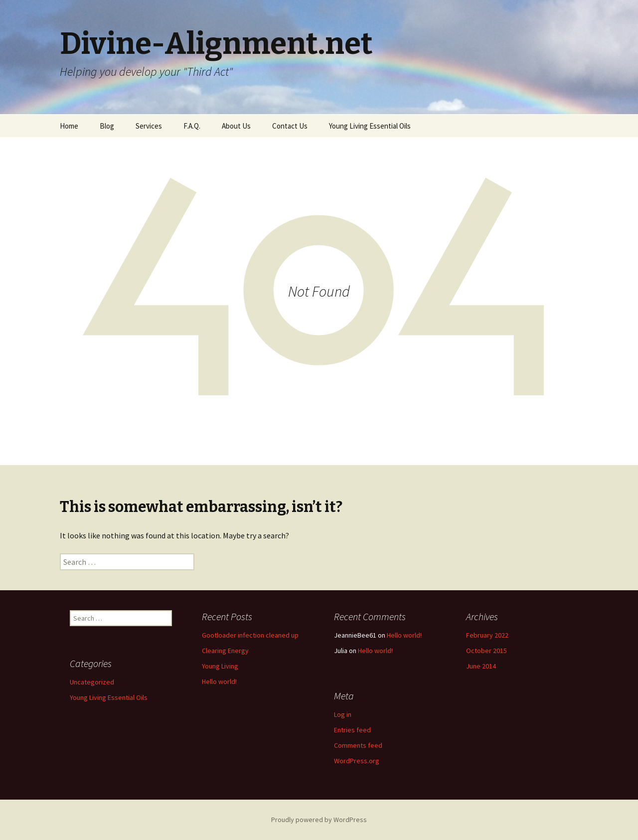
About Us (236, 126)
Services (149, 126)
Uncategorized (92, 682)
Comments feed (358, 745)
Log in (343, 714)
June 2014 (481, 666)
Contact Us (290, 126)
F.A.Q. (192, 126)
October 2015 (486, 651)
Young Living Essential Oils (370, 126)
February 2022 (487, 635)
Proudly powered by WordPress (319, 820)
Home (69, 126)
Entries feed (352, 730)
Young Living (220, 666)
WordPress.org (357, 761)
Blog (107, 126)
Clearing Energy (225, 651)
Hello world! (219, 681)
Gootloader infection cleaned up (250, 635)
